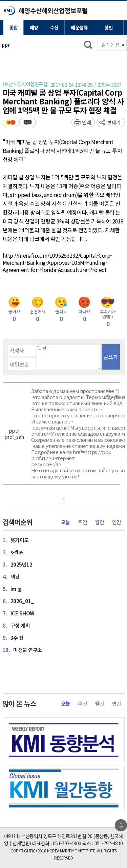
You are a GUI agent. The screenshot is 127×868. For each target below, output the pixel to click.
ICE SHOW (19, 613)
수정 (108, 394)
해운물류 (79, 27)
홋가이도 (16, 540)
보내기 (114, 122)
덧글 (28, 122)
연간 (117, 522)
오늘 (66, 522)
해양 (34, 27)
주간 (82, 522)
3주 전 (13, 637)
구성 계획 (16, 625)
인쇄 (87, 122)
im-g (12, 589)
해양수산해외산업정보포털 (53, 10)
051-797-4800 (67, 843)
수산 (54, 27)
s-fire (13, 552)
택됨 (11, 576)
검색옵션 (110, 45)
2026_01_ (18, 601)
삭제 (118, 394)
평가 (11, 122)
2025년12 (18, 564)
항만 (109, 27)
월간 (99, 522)
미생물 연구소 (22, 650)
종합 (13, 27)
